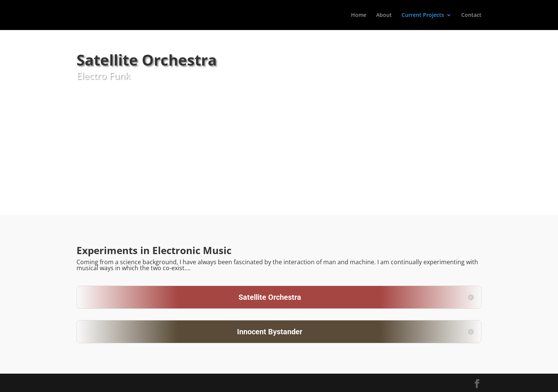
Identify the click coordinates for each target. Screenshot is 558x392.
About (384, 15)
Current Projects (423, 15)
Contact (471, 15)
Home (359, 15)
